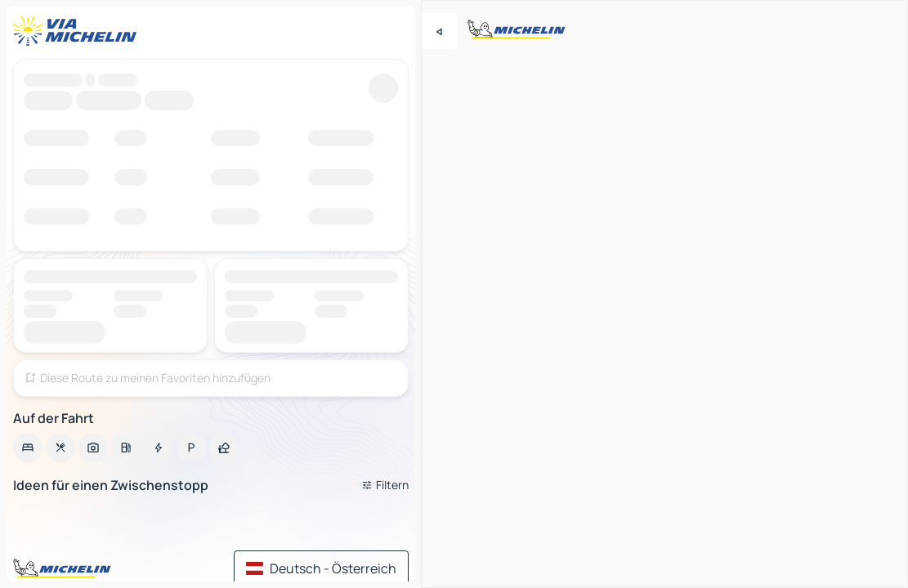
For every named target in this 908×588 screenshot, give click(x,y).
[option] (28, 448)
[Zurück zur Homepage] (78, 31)
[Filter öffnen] (385, 485)
